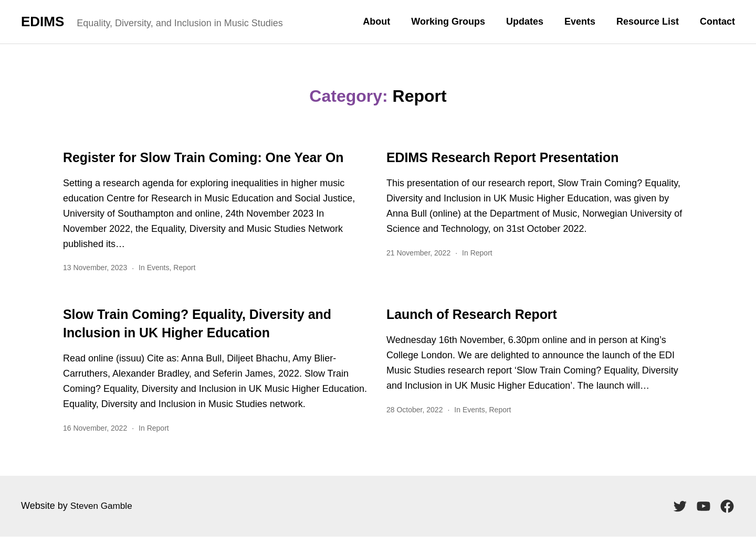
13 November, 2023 (95, 286)
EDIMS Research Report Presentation (517, 157)
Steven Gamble (103, 524)
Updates (525, 22)
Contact (717, 22)
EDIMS (43, 22)
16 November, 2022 (95, 446)
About (376, 22)
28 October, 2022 (414, 428)
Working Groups (448, 22)
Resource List (648, 22)
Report (184, 286)
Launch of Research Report (482, 332)
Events (580, 22)
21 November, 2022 (418, 253)
